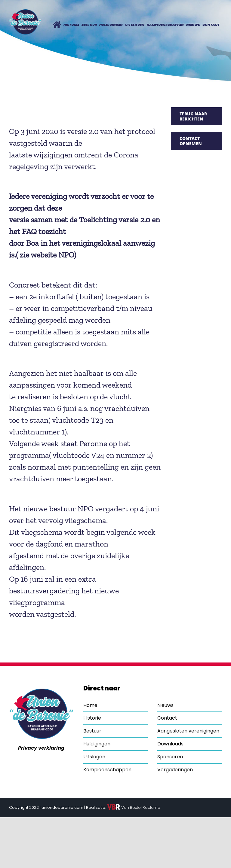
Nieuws (165, 705)
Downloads (170, 744)
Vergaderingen (175, 770)
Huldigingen (97, 744)
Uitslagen (94, 757)
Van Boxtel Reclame (134, 807)
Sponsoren (170, 757)
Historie (92, 718)
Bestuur (92, 731)
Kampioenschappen (107, 770)
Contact (167, 718)
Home (90, 705)
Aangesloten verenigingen (188, 731)
